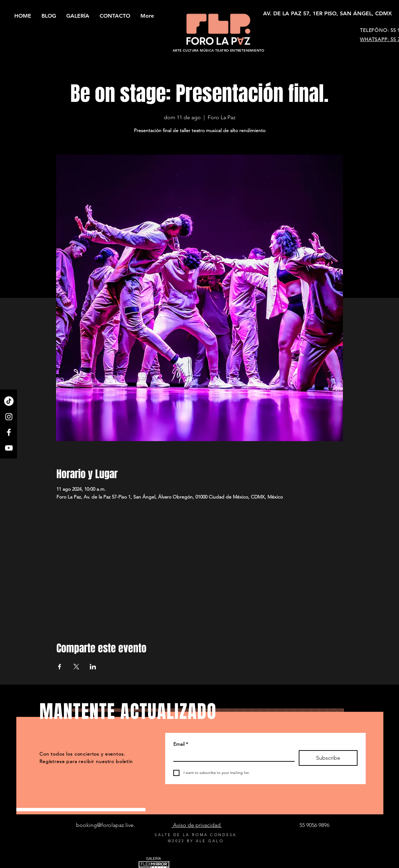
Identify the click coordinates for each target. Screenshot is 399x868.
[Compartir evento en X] (76, 667)
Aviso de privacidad (197, 825)
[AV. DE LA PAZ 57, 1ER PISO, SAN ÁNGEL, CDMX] (327, 14)
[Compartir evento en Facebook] (60, 667)
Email (181, 744)
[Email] (232, 755)
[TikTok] (9, 401)
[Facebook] (9, 432)
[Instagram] (9, 417)
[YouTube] (9, 448)
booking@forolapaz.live (105, 825)
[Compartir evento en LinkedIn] (93, 667)
